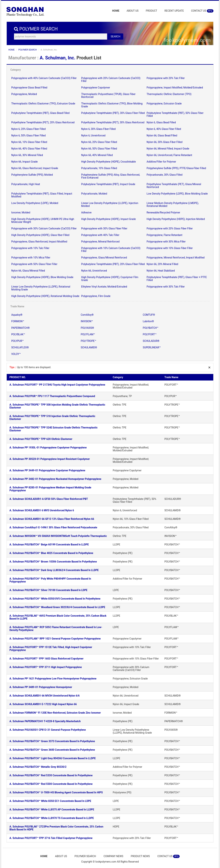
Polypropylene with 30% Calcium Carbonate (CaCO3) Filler (44, 228)
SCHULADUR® (151, 341)
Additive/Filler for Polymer (161, 162)
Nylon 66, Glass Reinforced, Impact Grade (35, 168)
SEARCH (115, 37)
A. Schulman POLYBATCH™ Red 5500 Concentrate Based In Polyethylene (51, 784)
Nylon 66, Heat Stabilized (161, 271)
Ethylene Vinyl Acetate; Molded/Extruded (104, 287)
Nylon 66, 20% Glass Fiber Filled (99, 142)
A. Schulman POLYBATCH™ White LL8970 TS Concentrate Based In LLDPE (52, 818)
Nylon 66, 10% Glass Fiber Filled (29, 142)
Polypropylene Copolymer (96, 88)
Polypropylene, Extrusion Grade (164, 104)
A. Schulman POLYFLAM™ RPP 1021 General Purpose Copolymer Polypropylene (55, 639)
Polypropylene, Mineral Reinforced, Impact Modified (176, 258)
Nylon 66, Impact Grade (24, 162)
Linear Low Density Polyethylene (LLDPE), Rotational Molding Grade (132, 731)
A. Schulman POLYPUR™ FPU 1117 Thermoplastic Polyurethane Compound (52, 396)
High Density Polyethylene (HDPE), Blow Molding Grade (42, 277)
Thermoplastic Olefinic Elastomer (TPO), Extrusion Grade (43, 104)
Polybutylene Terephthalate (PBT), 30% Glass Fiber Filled (113, 113)
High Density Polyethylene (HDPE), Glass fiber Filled (40, 235)
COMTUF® (149, 315)
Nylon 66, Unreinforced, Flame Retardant (169, 155)
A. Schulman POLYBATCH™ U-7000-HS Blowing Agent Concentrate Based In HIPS (56, 792)
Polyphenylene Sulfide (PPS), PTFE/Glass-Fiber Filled (176, 168)
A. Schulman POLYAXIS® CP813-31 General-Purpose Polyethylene (48, 730)
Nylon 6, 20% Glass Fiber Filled (28, 129)
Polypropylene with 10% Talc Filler (30, 248)
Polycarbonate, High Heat (26, 184)
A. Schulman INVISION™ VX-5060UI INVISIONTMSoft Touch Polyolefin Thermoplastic (58, 536)
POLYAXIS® (87, 328)
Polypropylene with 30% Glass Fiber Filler (104, 228)
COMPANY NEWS (113, 856)
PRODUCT (152, 11)
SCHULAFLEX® (20, 347)
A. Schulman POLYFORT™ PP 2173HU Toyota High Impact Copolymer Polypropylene (57, 385)
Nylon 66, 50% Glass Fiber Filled (99, 149)
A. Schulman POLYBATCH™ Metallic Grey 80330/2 (38, 767)
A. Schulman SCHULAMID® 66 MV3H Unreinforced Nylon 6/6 (45, 696)
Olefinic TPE (120, 405)
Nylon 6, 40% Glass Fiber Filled (164, 129)
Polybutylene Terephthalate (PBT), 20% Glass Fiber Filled (113, 264)
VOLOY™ (16, 354)
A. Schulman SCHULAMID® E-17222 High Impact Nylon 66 (43, 704)
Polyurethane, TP (122, 396)
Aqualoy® (17, 315)
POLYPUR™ (17, 341)
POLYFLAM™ (88, 334)
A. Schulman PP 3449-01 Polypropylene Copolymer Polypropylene (47, 470)
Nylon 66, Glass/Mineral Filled (28, 271)
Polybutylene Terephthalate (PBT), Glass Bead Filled (40, 113)
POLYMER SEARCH (28, 50)
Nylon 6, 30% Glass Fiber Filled (98, 129)
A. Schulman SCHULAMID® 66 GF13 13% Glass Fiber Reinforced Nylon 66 (52, 519)
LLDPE (116, 545)
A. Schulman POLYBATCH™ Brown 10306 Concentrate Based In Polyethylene (53, 562)
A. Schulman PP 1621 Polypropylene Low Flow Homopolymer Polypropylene (53, 679)
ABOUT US (133, 11)
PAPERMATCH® (20, 328)
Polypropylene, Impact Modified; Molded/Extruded (175, 88)
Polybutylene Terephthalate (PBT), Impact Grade (108, 184)
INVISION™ (87, 321)
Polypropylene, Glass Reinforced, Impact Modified (39, 242)
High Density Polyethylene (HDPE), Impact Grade (108, 219)
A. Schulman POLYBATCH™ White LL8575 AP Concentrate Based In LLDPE (52, 810)
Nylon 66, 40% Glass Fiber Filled (29, 149)
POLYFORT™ (150, 334)
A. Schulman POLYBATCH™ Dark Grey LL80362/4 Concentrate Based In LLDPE (54, 570)
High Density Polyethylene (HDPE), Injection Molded (176, 219)
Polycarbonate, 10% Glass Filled (99, 168)
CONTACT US (202, 11)
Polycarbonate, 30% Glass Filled (164, 175)
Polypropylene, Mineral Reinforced (100, 242)
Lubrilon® (148, 321)
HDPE (116, 827)
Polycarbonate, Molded (94, 194)
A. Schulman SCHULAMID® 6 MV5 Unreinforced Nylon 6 (42, 510)
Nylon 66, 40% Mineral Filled (97, 155)
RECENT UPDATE (174, 11)
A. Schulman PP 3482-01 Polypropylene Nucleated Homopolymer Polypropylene (55, 479)
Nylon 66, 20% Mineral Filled (162, 264)
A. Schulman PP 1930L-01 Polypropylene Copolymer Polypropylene (48, 448)
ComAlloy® (87, 315)
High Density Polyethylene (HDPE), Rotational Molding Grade (45, 296)
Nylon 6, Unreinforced (93, 135)
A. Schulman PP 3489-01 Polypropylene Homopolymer (41, 687)
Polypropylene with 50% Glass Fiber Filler (34, 264)
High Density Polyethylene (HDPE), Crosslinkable (108, 162)
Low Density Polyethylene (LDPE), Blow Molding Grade (177, 194)
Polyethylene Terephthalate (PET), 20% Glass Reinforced (43, 122)
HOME (116, 11)
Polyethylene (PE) (123, 553)
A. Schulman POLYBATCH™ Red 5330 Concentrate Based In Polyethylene (51, 775)
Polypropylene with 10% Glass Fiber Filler (170, 248)
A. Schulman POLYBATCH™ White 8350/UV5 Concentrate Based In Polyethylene (55, 599)
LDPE (116, 590)
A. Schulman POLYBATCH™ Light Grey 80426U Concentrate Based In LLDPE (53, 758)
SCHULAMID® (89, 347)
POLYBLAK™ (18, 334)
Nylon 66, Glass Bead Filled (162, 135)
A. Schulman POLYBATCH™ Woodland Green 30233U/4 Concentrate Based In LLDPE (57, 607)
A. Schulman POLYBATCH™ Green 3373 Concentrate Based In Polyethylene (52, 741)
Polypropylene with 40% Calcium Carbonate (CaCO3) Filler (44, 78)
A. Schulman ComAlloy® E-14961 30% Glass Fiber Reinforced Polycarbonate (53, 527)
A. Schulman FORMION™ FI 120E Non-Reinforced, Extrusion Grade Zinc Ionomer (55, 713)
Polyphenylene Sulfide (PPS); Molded (32, 175)
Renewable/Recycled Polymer (163, 213)
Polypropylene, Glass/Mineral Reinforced (104, 258)
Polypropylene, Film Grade (96, 296)
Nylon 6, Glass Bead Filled (161, 122)
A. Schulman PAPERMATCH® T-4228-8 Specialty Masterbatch (45, 721)
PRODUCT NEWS (141, 856)
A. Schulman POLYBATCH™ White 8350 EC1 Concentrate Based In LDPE (50, 801)
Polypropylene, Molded (24, 94)
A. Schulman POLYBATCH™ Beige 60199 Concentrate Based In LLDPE (49, 545)
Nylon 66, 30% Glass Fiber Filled (164, 142)
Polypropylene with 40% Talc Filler (100, 235)
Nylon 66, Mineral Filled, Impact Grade (168, 149)
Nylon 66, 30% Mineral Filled (27, 155)
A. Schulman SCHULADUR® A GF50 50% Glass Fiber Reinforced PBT (49, 499)
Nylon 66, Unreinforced (94, 271)
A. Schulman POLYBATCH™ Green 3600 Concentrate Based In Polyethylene (52, 750)
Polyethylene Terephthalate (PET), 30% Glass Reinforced (113, 122)
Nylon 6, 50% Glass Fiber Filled (28, 135)
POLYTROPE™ (88, 341)
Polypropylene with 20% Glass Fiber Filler (170, 228)
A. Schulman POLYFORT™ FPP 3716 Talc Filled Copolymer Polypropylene (51, 838)
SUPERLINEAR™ (152, 347)
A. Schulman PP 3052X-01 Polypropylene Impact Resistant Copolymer (50, 459)
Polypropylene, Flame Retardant (164, 235)
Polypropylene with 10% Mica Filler (31, 258)
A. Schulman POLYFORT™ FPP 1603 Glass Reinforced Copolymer (46, 659)
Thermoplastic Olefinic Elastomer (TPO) (169, 94)
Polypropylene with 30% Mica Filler (166, 242)
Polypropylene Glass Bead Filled (29, 88)
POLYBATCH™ (151, 328)
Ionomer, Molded (21, 213)
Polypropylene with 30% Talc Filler (166, 287)
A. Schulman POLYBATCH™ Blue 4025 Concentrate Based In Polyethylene (51, 553)
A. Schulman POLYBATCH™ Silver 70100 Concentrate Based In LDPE (48, 590)
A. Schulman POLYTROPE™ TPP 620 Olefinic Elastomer (41, 439)
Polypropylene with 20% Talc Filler (166, 78)
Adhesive (86, 213)
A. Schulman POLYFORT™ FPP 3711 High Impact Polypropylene (46, 667)
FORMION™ (18, 321)
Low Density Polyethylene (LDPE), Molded (35, 203)
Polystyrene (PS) (122, 792)
